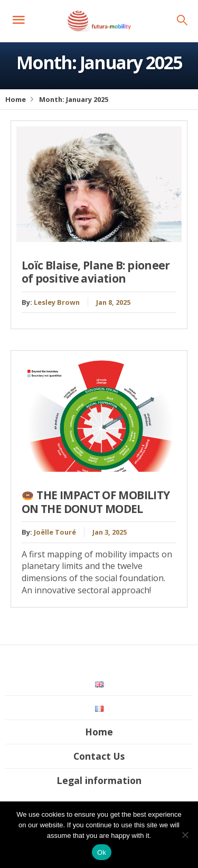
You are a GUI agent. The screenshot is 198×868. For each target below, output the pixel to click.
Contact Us (99, 756)
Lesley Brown (57, 302)
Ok (102, 852)
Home (16, 99)
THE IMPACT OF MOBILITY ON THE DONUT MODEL (96, 502)
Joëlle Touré (55, 532)
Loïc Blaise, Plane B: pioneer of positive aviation (96, 272)
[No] (185, 835)
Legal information (99, 780)
